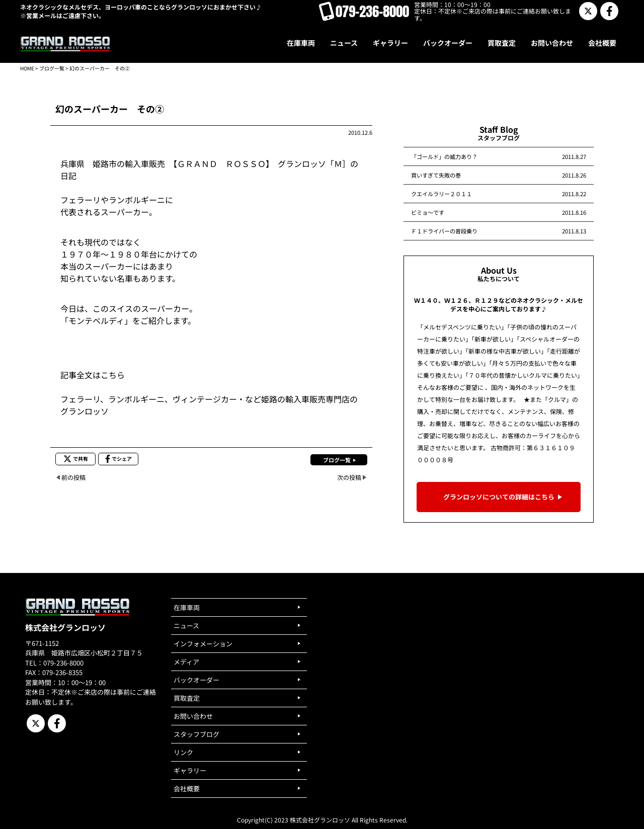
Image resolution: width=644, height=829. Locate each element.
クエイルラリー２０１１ (441, 194)
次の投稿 (349, 477)
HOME (27, 68)
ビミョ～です (428, 212)
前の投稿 (73, 477)
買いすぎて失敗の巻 (436, 175)
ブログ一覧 (52, 68)
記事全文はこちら (93, 375)
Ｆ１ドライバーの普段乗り (444, 231)
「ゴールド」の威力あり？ (444, 156)
